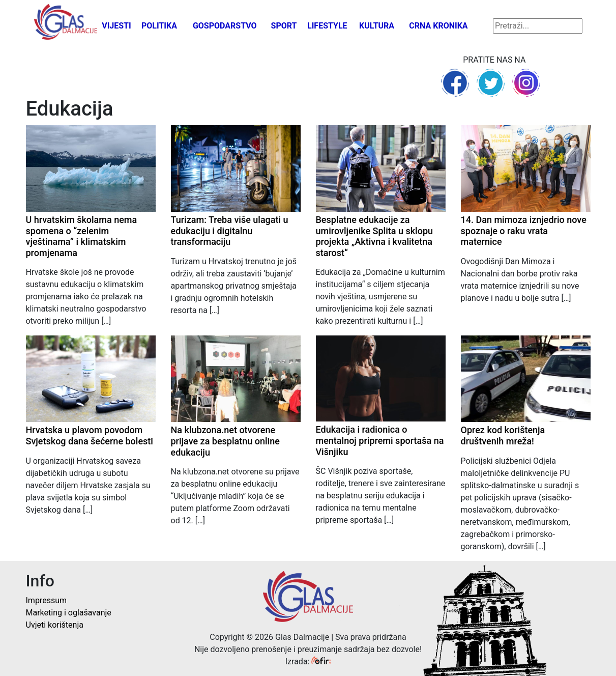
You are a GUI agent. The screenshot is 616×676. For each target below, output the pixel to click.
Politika (159, 26)
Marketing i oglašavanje (69, 613)
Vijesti (116, 26)
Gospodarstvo (225, 26)
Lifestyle (327, 26)
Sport (284, 26)
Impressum (47, 600)
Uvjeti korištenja (55, 625)
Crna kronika (438, 26)
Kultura (377, 26)
